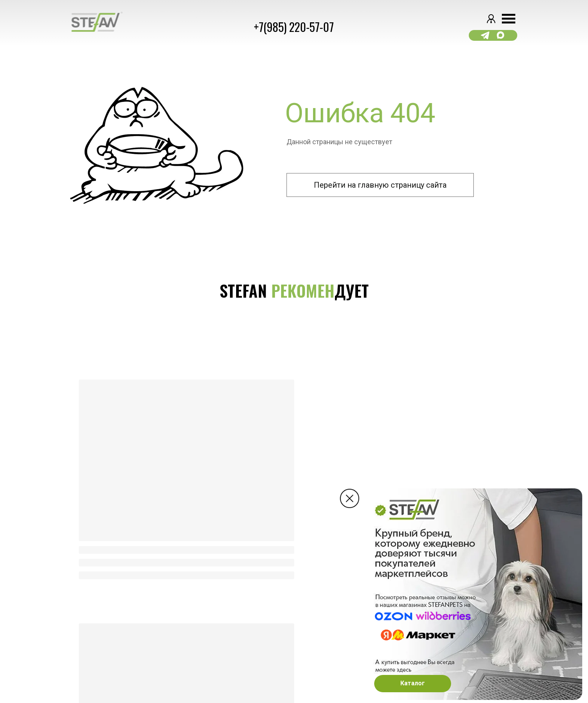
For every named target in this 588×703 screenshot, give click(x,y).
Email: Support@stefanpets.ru (361, 676)
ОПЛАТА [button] (236, 627)
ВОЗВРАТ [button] (237, 641)
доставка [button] (240, 614)
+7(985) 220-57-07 (294, 27)
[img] (350, 498)
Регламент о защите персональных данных (126, 648)
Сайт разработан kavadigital (107, 668)
